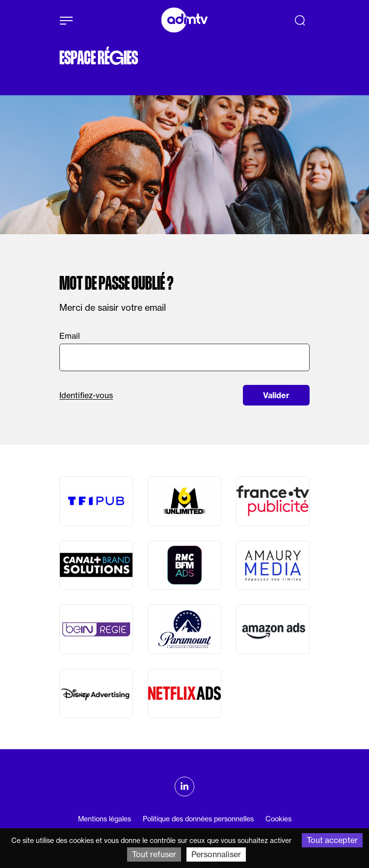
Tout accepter (332, 840)
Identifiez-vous (86, 395)
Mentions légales (105, 819)
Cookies (278, 819)
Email (70, 336)
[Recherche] (300, 20)
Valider (276, 395)
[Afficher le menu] (66, 21)
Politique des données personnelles (198, 819)
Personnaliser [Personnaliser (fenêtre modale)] (216, 854)
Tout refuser (154, 854)
